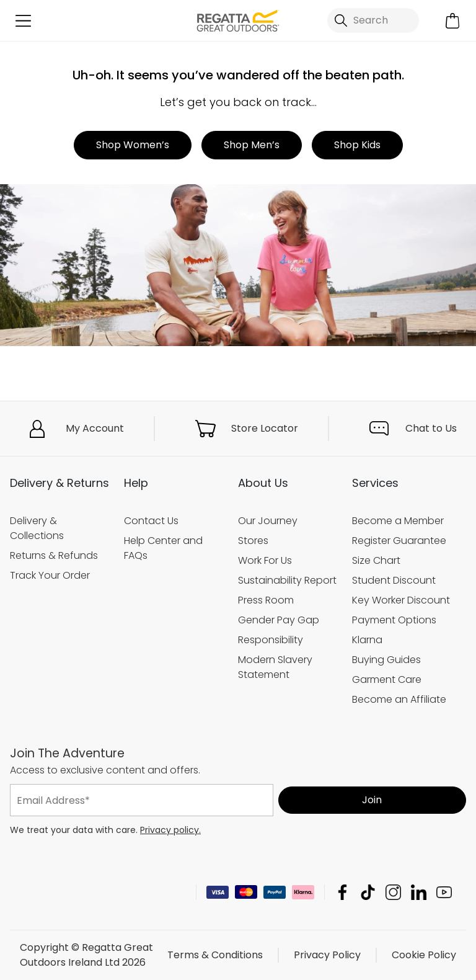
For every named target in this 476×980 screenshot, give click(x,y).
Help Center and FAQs (163, 548)
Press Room (266, 600)
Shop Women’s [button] (133, 145)
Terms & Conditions (215, 955)
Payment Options (394, 620)
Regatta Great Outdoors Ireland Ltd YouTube (444, 892)
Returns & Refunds (54, 555)
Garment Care (387, 679)
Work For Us (265, 560)
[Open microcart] (453, 21)
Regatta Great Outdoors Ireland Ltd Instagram (393, 892)
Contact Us (151, 521)
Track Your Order (50, 575)
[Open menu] (23, 21)
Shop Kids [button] (357, 145)
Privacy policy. (170, 830)
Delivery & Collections (37, 528)
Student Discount (394, 580)
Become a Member (398, 521)
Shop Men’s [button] (252, 145)
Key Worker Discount (401, 600)
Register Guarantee (399, 541)
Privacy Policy (327, 955)
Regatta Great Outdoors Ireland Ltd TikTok (368, 892)
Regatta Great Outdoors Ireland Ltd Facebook (342, 892)
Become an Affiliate (399, 699)
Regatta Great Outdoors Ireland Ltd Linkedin (419, 892)
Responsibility (271, 640)
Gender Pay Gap (279, 620)
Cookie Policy (424, 955)
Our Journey (268, 521)
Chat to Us (431, 428)
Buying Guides (386, 660)
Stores (253, 541)
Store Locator (265, 428)
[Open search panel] (373, 20)
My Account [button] (95, 428)
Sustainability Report (287, 580)
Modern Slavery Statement (275, 667)
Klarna (367, 640)
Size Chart (376, 560)
